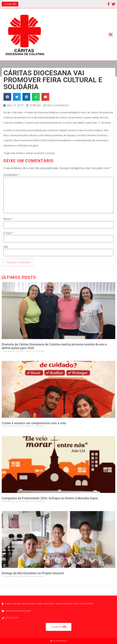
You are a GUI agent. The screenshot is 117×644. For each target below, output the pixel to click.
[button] (111, 35)
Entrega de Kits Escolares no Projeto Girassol (33, 573)
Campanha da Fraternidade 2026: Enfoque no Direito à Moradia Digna (50, 498)
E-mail (8, 233)
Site (6, 247)
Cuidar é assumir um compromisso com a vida (34, 423)
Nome (8, 219)
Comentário (11, 175)
